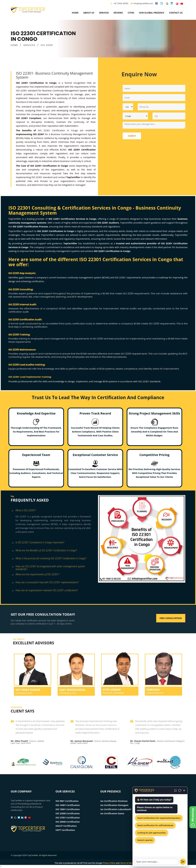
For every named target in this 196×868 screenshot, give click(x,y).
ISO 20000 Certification (68, 822)
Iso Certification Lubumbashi (116, 809)
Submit (132, 136)
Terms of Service (128, 863)
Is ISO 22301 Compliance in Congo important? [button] (38, 543)
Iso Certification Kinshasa (114, 801)
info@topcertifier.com (142, 3)
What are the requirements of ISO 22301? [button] (35, 575)
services (104, 13)
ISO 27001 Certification (68, 818)
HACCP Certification (66, 826)
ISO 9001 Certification (67, 801)
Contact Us (176, 13)
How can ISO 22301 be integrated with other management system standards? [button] (48, 567)
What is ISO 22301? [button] (24, 511)
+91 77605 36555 (121, 3)
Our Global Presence (152, 13)
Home (75, 13)
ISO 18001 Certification (68, 809)
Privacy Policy (109, 863)
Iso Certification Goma (112, 813)
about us (89, 13)
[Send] (183, 862)
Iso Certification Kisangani (114, 805)
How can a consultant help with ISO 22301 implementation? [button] (45, 583)
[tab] (53, 511)
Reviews (118, 13)
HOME (14, 45)
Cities (131, 13)
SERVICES (29, 45)
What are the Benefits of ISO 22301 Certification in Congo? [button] (44, 551)
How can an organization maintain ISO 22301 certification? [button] (45, 591)
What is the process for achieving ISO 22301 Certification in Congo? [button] (49, 559)
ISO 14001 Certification (68, 805)
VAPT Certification (65, 830)
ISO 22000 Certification (68, 813)
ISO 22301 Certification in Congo (58, 130)
